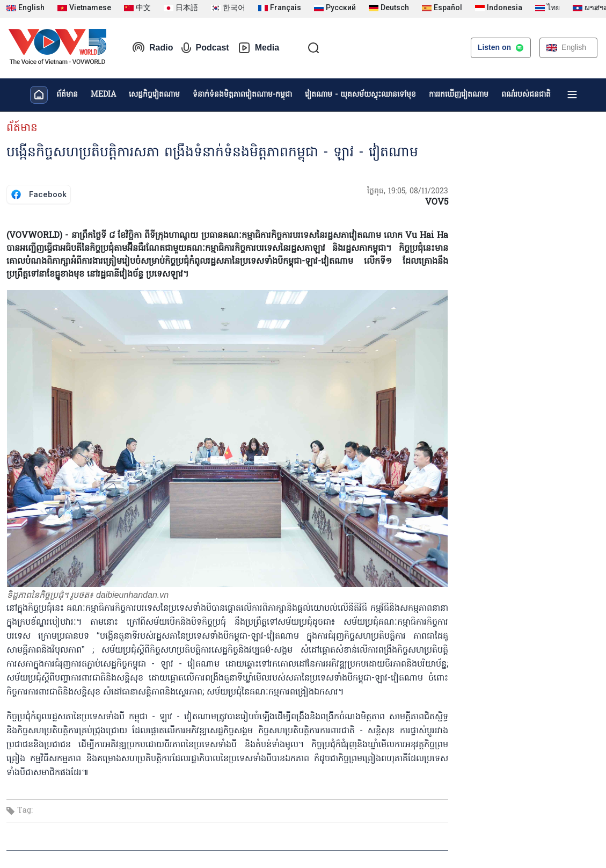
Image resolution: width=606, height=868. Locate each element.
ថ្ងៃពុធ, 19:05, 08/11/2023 (408, 191)
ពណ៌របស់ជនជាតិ (526, 95)
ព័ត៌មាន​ (67, 95)
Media (258, 48)
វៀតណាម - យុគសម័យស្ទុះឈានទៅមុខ (360, 95)
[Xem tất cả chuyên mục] (572, 95)
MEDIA (103, 95)
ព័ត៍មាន (22, 128)
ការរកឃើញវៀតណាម (459, 95)
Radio (152, 48)
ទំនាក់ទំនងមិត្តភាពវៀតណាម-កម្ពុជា (242, 95)
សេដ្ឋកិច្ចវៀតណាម (154, 95)
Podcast (205, 48)
